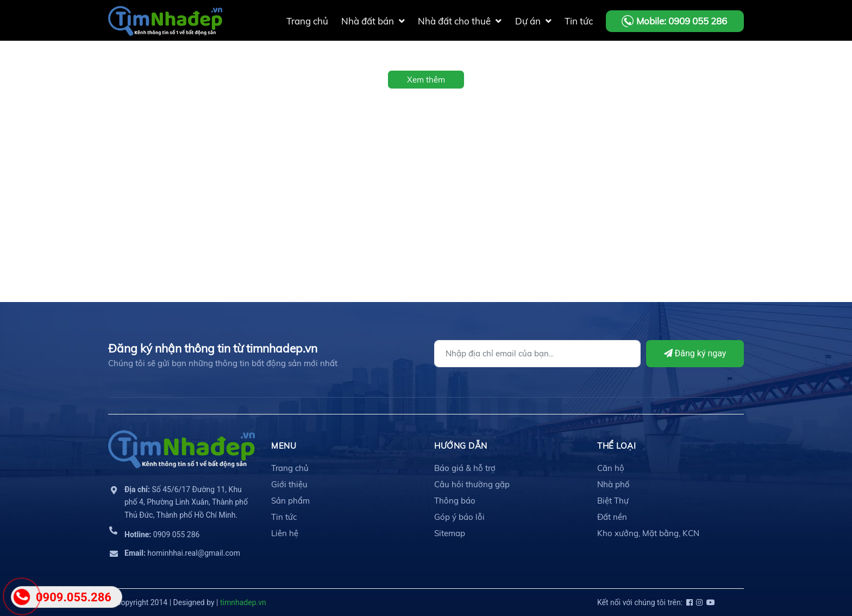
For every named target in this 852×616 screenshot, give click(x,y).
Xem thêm (426, 80)
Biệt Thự (613, 501)
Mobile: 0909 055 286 (682, 21)
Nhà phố (613, 484)
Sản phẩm (290, 501)
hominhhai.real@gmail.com (182, 553)
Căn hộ (611, 468)
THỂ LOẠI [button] (616, 446)
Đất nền (612, 517)
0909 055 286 (162, 535)
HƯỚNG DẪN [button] (461, 446)
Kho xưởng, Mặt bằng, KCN (648, 533)
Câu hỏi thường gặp (472, 484)
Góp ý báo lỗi (459, 517)
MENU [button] (284, 446)
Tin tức (284, 517)
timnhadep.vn (243, 602)
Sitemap (450, 533)
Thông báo (455, 501)
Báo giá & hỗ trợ (465, 468)
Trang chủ (290, 468)
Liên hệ (285, 533)
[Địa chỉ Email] (537, 354)
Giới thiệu (289, 484)
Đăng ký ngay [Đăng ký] (695, 353)
